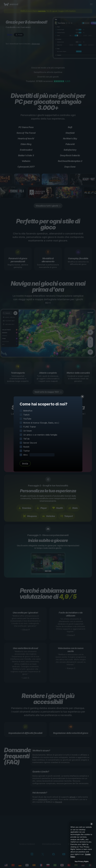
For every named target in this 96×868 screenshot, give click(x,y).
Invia (25, 464)
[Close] (91, 824)
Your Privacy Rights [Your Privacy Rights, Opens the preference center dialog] (82, 861)
